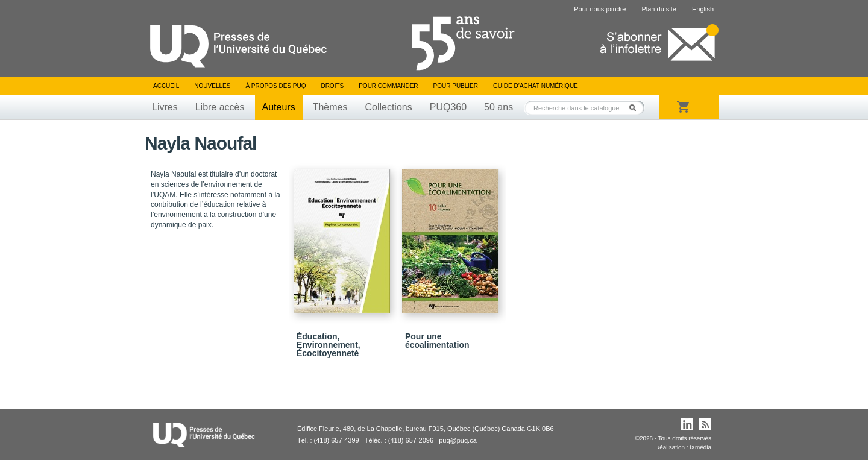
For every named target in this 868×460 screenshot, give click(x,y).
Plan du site (659, 9)
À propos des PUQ (275, 86)
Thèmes (330, 107)
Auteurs (279, 107)
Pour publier (456, 86)
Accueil (166, 86)
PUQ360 (448, 107)
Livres (165, 107)
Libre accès (220, 107)
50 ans (498, 107)
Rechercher (636, 108)
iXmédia (700, 447)
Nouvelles (212, 86)
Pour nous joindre (600, 9)
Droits (332, 86)
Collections (388, 107)
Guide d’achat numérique (536, 86)
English (703, 9)
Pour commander (388, 86)
